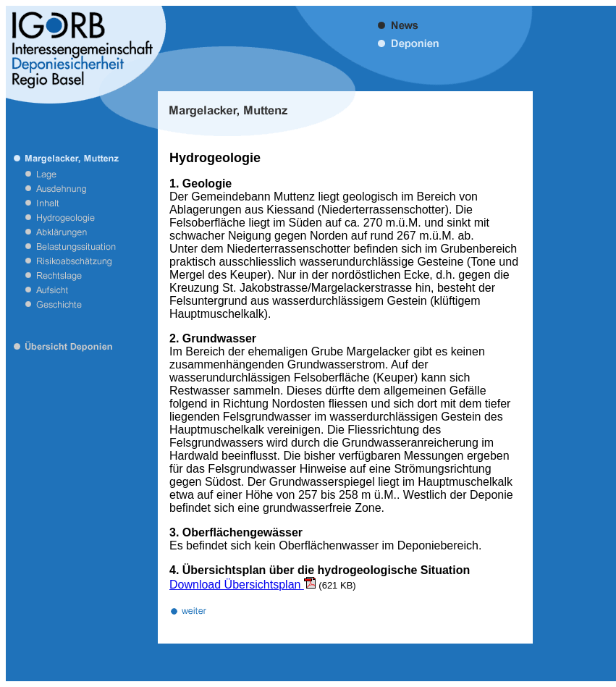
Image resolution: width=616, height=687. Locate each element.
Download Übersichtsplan (242, 585)
